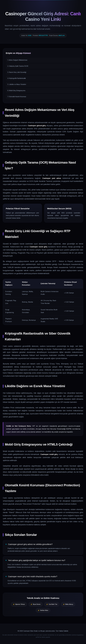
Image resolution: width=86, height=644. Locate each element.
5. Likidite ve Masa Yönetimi (17, 84)
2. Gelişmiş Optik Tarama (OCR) (18, 66)
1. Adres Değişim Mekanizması (17, 60)
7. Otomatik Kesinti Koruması (17, 97)
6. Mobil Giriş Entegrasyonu (16, 91)
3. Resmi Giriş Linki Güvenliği (17, 72)
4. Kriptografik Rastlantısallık (17, 78)
